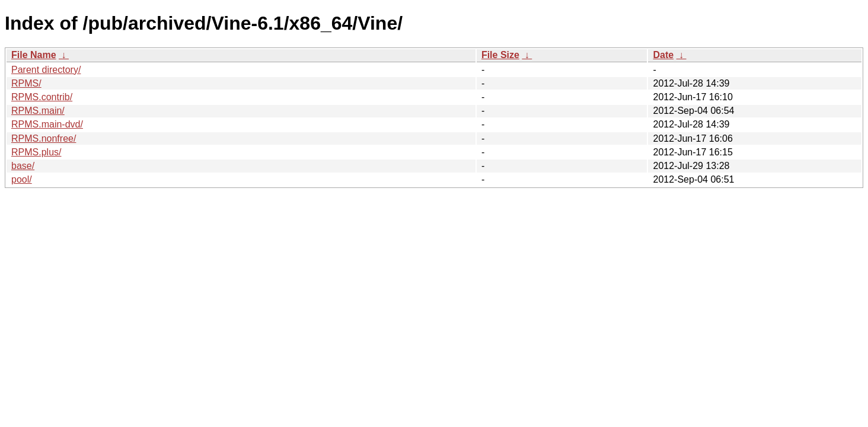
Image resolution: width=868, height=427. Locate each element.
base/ (23, 166)
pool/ (22, 179)
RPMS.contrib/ (42, 97)
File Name (34, 55)
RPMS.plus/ (36, 152)
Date (663, 55)
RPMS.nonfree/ (44, 138)
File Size (500, 55)
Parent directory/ (46, 70)
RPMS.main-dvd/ (47, 124)
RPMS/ (26, 83)
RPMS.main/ (38, 111)
